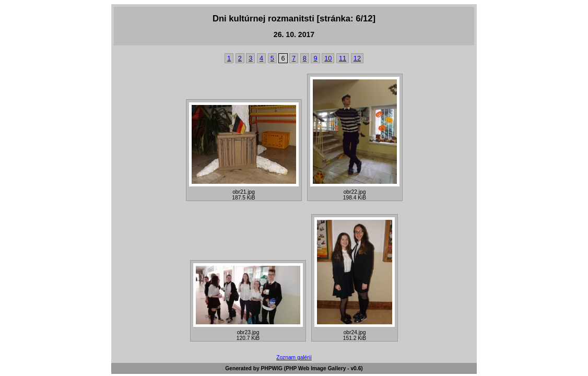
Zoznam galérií (294, 357)
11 (343, 58)
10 (328, 58)
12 (357, 58)
